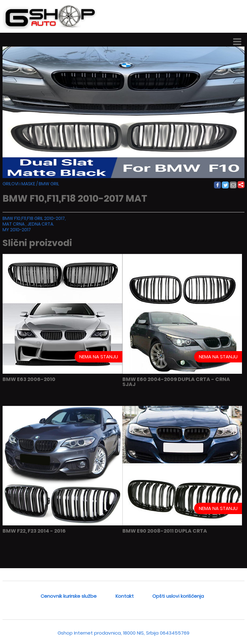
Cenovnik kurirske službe (69, 596)
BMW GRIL (49, 184)
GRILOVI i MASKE (19, 184)
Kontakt (125, 596)
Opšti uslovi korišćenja (178, 596)
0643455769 (175, 633)
